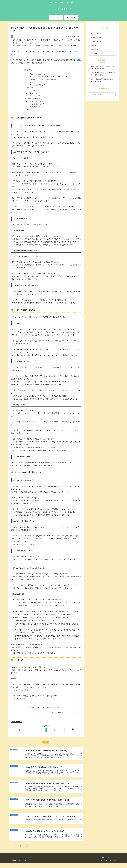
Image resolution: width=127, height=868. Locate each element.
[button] (73, 732)
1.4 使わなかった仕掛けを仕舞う (36, 86)
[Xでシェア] (19, 732)
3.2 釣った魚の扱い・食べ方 (35, 106)
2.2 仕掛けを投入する (32, 94)
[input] (102, 94)
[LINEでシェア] (55, 732)
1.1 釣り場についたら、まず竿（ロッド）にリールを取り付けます (47, 77)
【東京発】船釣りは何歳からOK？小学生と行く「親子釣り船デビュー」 (103, 74)
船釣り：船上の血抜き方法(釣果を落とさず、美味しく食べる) (102, 80)
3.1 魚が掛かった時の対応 (34, 103)
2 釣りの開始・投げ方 (31, 88)
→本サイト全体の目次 (20, 692)
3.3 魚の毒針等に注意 (32, 108)
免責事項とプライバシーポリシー (108, 862)
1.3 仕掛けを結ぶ (31, 83)
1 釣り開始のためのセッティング (34, 74)
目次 (27, 70)
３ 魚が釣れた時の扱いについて (34, 100)
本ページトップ (42, 278)
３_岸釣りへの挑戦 (16, 724)
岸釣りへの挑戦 (19, 701)
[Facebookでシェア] (37, 732)
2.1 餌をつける (30, 91)
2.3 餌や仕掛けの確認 (32, 97)
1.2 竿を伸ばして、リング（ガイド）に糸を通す (41, 80)
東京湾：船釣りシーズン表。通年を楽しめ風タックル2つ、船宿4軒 (103, 67)
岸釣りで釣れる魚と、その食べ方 (26, 546)
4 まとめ (27, 111)
